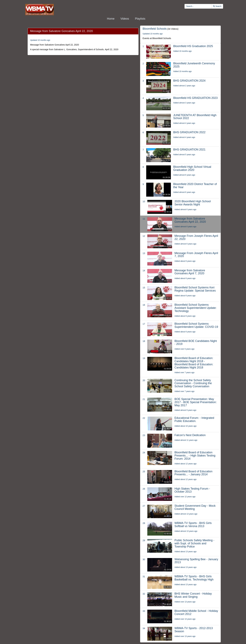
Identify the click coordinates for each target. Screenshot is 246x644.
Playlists (140, 19)
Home (111, 19)
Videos (125, 19)
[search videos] (198, 6)
